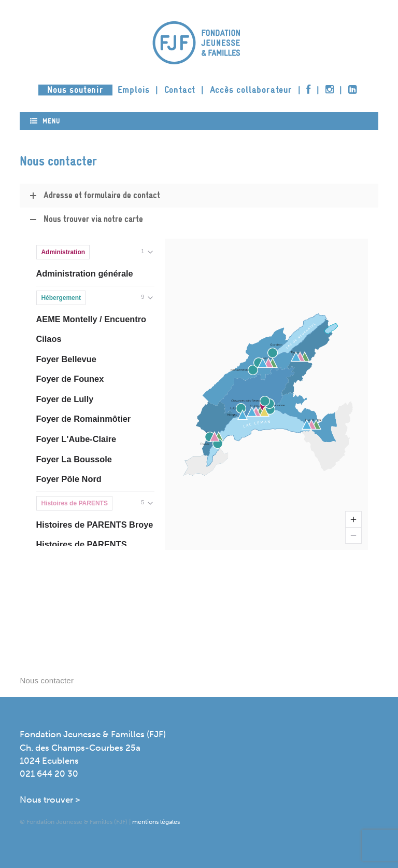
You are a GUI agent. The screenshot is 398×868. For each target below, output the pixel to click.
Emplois (134, 90)
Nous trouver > (50, 800)
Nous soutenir (75, 90)
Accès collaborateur (251, 90)
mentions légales (156, 822)
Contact (180, 90)
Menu (45, 121)
